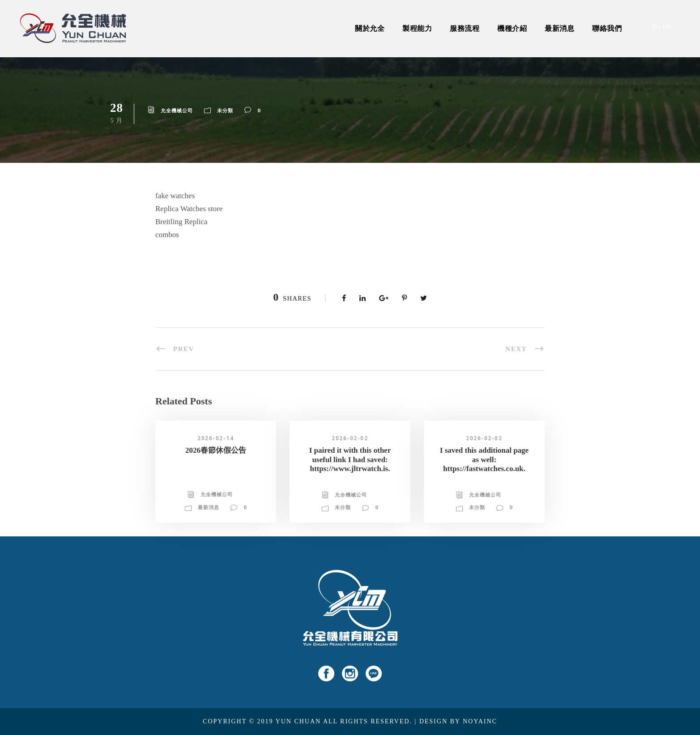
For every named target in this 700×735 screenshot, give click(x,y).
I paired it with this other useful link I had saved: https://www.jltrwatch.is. (350, 459)
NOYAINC (480, 721)
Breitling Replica (181, 222)
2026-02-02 (350, 438)
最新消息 (559, 28)
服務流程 (465, 28)
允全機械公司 (177, 110)
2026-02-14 (216, 438)
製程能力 (417, 28)
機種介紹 (512, 28)
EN (667, 27)
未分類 (225, 110)
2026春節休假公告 (216, 450)
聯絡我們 (607, 28)
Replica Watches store (189, 209)
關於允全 (370, 28)
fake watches (175, 196)
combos (167, 235)
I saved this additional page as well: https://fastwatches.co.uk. (484, 459)
